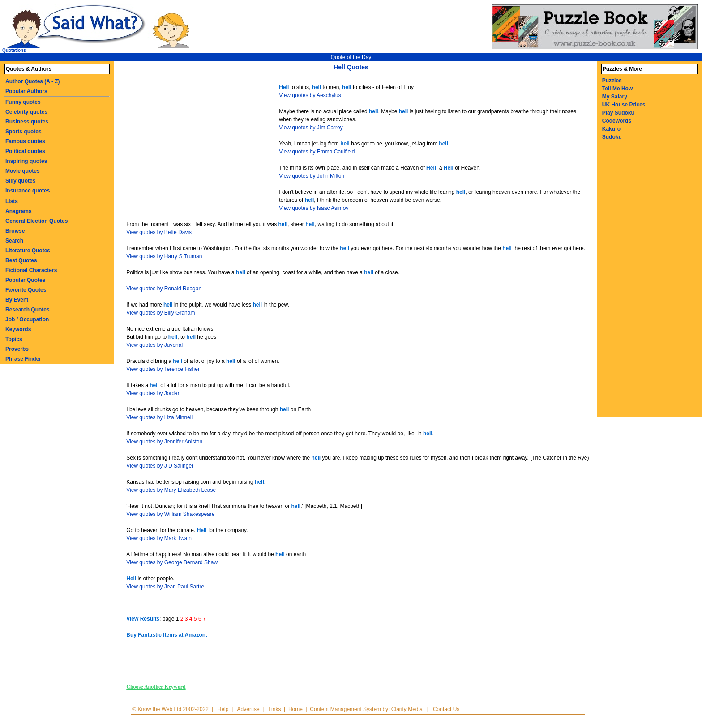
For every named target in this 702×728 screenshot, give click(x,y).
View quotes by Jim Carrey (311, 128)
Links (274, 709)
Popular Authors (26, 91)
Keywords (18, 329)
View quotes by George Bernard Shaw (172, 562)
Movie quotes (23, 171)
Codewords (617, 121)
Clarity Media (407, 709)
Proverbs (17, 349)
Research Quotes (28, 310)
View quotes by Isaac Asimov (314, 208)
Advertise (248, 709)
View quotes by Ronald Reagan (164, 289)
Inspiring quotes (26, 161)
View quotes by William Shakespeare (170, 514)
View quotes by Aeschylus (310, 95)
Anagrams (19, 211)
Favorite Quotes (26, 290)
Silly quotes (20, 181)
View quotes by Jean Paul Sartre (165, 587)
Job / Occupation (27, 319)
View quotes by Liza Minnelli (160, 417)
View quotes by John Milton (312, 176)
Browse (15, 231)
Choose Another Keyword (156, 687)
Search (14, 241)
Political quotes (25, 151)
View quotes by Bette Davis (159, 232)
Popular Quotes (25, 280)
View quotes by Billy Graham (161, 313)
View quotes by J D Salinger (160, 466)
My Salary (615, 97)
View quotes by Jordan (153, 393)
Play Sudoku (618, 113)
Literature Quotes (28, 251)
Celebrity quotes (26, 112)
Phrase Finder (23, 359)
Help (223, 709)
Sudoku (612, 137)
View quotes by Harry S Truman (164, 256)
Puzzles (612, 81)
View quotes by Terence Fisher (163, 369)
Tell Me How (617, 89)
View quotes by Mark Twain (159, 538)
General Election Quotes (36, 221)
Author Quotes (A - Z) (33, 81)
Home (295, 709)
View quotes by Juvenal (154, 345)
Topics (14, 339)
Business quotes (27, 122)
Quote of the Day (351, 57)
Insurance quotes (28, 191)
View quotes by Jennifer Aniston (164, 442)
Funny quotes (23, 102)
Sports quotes (24, 132)
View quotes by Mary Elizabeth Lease (171, 490)
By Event (17, 300)
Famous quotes (25, 141)
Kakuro (611, 129)
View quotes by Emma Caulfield (317, 152)
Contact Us (446, 709)
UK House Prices (624, 105)
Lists (12, 201)
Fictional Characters (31, 270)
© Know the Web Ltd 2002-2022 (170, 709)
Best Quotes (21, 260)
